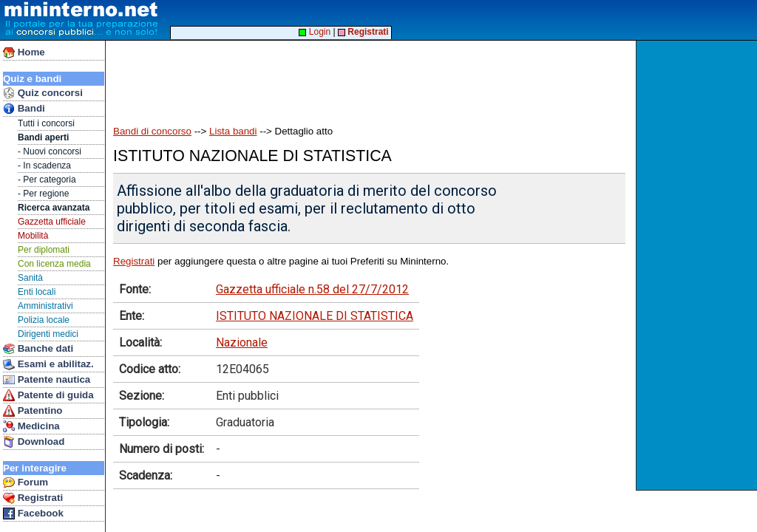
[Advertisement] (698, 265)
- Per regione (43, 194)
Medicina (31, 426)
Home (24, 52)
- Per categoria (47, 180)
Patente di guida (48, 395)
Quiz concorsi (43, 93)
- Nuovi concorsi (50, 151)
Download (34, 442)
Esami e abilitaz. (48, 364)
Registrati (33, 498)
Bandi (24, 109)
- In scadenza (44, 166)
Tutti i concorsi (46, 123)
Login (315, 32)
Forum (26, 482)
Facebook (33, 514)
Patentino (33, 411)
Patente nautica (47, 380)
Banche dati (38, 349)
